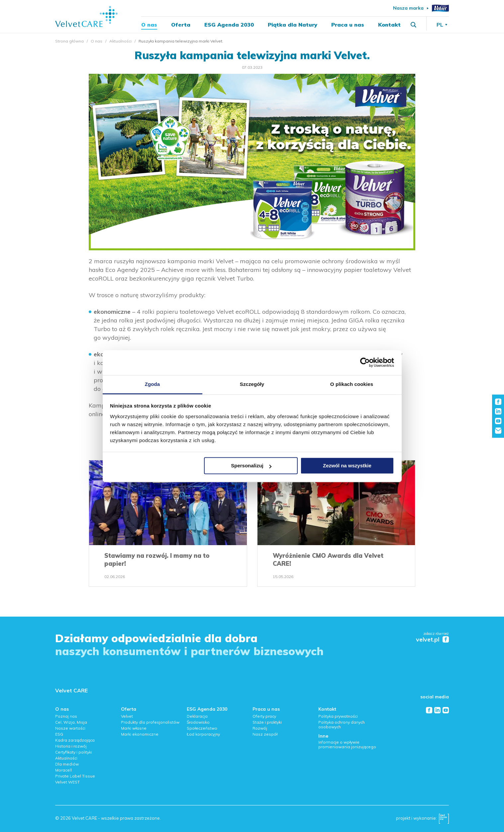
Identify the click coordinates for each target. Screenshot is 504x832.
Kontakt (389, 25)
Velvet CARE (71, 690)
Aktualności (120, 41)
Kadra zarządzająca (75, 740)
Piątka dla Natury (293, 25)
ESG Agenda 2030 (229, 25)
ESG (59, 734)
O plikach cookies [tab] (352, 384)
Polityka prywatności (338, 716)
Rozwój (260, 728)
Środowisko (198, 722)
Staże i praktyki (267, 722)
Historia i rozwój (71, 746)
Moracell (63, 770)
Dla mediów (67, 764)
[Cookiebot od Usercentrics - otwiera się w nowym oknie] (365, 362)
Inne (323, 736)
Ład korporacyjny (203, 734)
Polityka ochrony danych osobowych (342, 724)
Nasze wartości (70, 728)
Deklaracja (197, 716)
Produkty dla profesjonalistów (150, 722)
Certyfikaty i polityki (74, 752)
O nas (149, 25)
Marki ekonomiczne (140, 734)
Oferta (181, 25)
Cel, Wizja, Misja (71, 722)
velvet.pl (428, 640)
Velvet (127, 716)
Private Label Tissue (75, 776)
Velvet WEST (67, 782)
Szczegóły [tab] (252, 384)
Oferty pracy (264, 716)
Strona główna (69, 41)
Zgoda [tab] (152, 384)
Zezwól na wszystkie (347, 466)
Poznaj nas (66, 716)
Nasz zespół (265, 734)
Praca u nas (348, 25)
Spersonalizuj (251, 466)
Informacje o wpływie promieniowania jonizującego (347, 744)
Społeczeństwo (202, 728)
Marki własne (134, 728)
